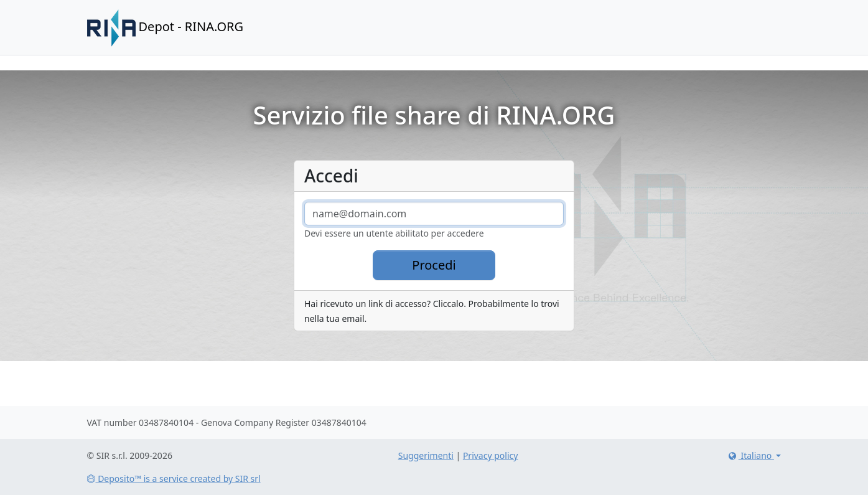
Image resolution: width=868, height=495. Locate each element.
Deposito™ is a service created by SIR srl (174, 478)
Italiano (750, 455)
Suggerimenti (426, 455)
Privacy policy (491, 455)
